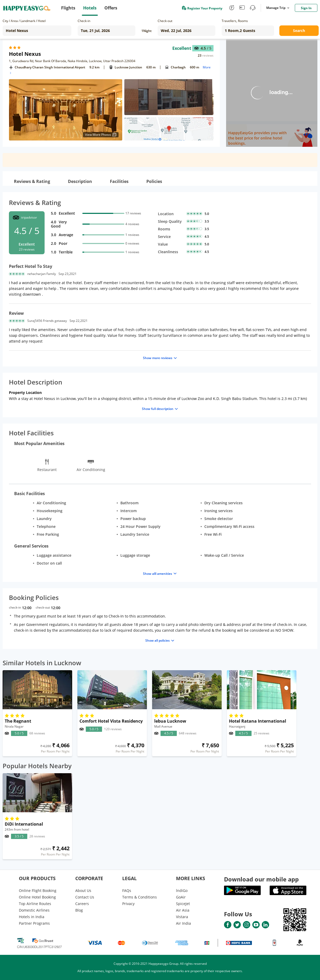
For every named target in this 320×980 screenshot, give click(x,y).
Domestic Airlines (34, 910)
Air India (183, 923)
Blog (79, 910)
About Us (83, 890)
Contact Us (85, 897)
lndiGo (182, 890)
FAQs (127, 890)
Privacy (128, 904)
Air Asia (183, 910)
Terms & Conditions (140, 897)
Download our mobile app (261, 879)
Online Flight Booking (38, 890)
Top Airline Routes (35, 904)
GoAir (181, 897)
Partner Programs (34, 923)
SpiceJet (183, 904)
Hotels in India (32, 917)
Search (299, 31)
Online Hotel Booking (37, 897)
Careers (82, 904)
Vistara (182, 917)
